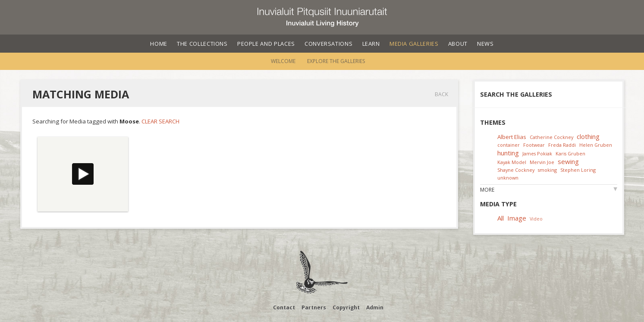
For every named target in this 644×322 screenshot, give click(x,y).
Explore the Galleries (336, 61)
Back (441, 94)
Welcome (283, 61)
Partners (314, 308)
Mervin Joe (542, 162)
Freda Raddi (562, 145)
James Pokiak (537, 153)
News (485, 44)
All (501, 218)
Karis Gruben (570, 153)
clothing (588, 136)
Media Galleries (414, 44)
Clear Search (160, 121)
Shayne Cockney (516, 170)
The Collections (202, 44)
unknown (508, 178)
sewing (568, 161)
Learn (371, 44)
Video (536, 219)
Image (517, 218)
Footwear (534, 145)
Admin (375, 308)
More (487, 190)
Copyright (346, 308)
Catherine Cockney (551, 137)
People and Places (266, 44)
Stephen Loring (578, 170)
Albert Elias (512, 137)
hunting (508, 153)
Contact (284, 308)
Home (159, 44)
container (509, 145)
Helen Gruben (596, 145)
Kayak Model (512, 162)
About (458, 44)
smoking (547, 170)
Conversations (328, 44)
